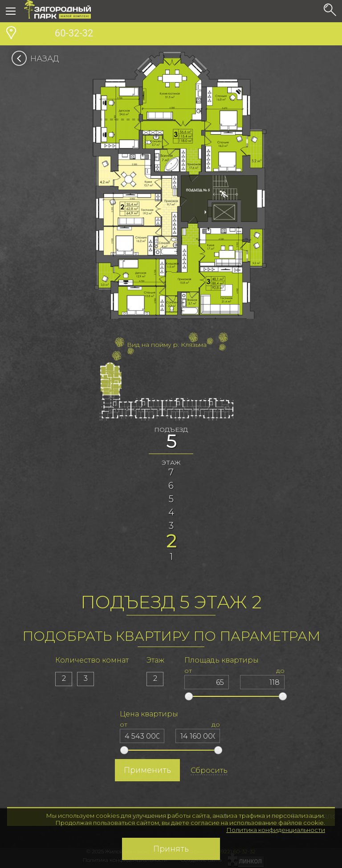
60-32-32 (59, 34)
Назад (38, 59)
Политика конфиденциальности (276, 830)
